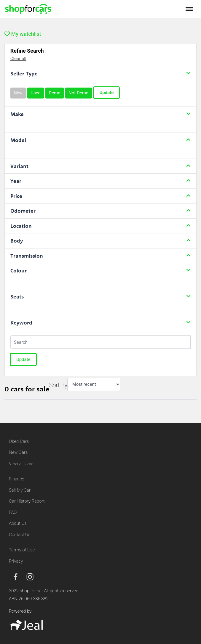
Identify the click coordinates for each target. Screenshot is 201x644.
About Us (18, 523)
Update (106, 93)
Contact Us (20, 535)
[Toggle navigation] (189, 9)
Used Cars (19, 441)
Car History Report (27, 501)
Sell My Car (20, 490)
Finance (16, 479)
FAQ (13, 512)
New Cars (18, 452)
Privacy (16, 561)
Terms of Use (22, 550)
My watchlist (23, 34)
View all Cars (21, 464)
